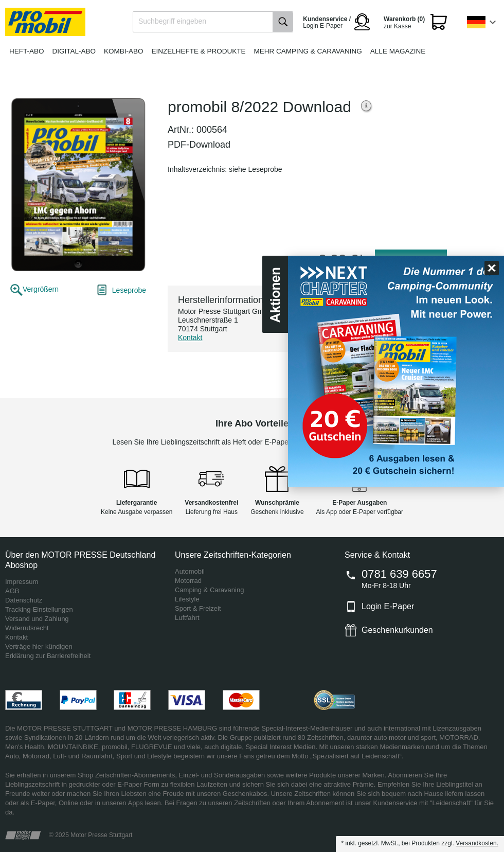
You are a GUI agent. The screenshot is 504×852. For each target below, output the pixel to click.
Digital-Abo (74, 51)
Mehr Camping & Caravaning (308, 51)
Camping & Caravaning (209, 590)
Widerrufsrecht (27, 628)
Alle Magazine (398, 51)
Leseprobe (129, 290)
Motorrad (188, 581)
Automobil (190, 571)
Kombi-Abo (124, 51)
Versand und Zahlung (37, 619)
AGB (12, 591)
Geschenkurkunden (397, 630)
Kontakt (190, 338)
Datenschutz (24, 600)
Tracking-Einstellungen (39, 609)
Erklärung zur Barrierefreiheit (48, 656)
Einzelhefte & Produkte (199, 51)
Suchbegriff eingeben (172, 21)
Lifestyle (187, 599)
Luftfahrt (187, 618)
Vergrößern (41, 289)
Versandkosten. (477, 843)
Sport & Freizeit (198, 608)
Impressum (22, 582)
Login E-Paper (388, 606)
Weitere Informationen (367, 107)
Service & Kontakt (377, 555)
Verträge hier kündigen (39, 646)
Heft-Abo (27, 51)
